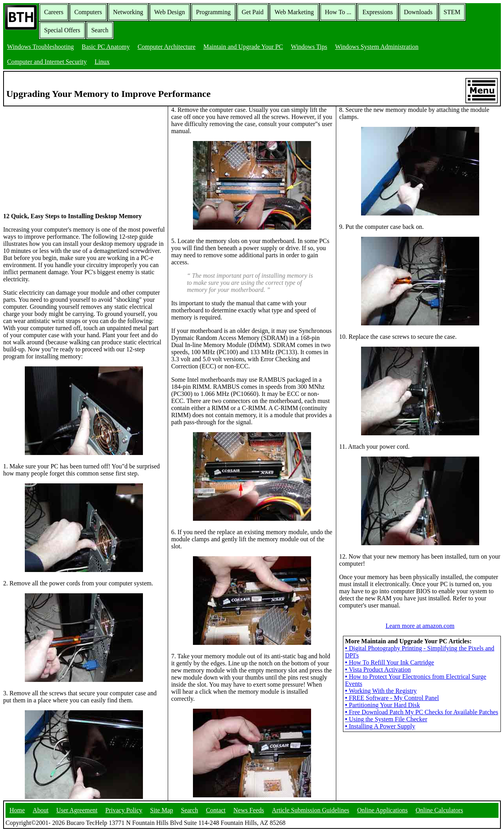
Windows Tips (309, 47)
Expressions (377, 12)
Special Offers (62, 30)
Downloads (418, 12)
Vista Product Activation (378, 669)
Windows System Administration (377, 47)
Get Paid (253, 12)
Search (100, 30)
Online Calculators (439, 810)
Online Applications (382, 810)
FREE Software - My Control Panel (392, 698)
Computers (88, 12)
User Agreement (77, 810)
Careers (54, 12)
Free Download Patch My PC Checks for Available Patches (422, 712)
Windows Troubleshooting (41, 47)
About (41, 810)
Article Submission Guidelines (311, 810)
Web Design (170, 12)
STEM (452, 12)
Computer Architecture (166, 47)
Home (17, 810)
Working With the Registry (381, 691)
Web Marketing (294, 12)
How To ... (338, 12)
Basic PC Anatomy (106, 47)
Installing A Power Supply (380, 726)
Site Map (161, 810)
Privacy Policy (124, 810)
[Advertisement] (62, 156)
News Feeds (249, 810)
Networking (128, 12)
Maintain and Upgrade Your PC (243, 47)
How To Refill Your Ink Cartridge (389, 662)
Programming (213, 12)
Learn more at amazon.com (420, 626)
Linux (102, 62)
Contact (216, 810)
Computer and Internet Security (47, 62)
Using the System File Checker (386, 719)
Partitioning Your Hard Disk (382, 705)
